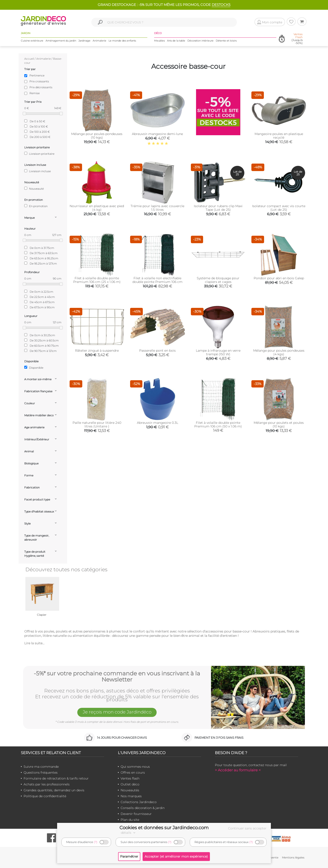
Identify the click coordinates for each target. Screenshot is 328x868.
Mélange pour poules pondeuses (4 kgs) (279, 352)
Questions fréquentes (41, 772)
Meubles (159, 41)
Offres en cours (133, 772)
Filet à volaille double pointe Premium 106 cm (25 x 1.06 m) (97, 280)
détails (129, 833)
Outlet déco (130, 784)
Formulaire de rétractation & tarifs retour (56, 778)
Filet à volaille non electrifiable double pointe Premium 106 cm (157, 280)
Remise (35, 93)
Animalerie (100, 41)
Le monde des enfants (122, 41)
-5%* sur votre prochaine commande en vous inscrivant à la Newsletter (117, 677)
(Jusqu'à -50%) (297, 39)
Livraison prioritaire (39, 154)
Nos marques (131, 796)
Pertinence (37, 75)
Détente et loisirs (226, 41)
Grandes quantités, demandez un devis (54, 790)
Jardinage (84, 41)
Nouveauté (34, 189)
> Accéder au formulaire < (238, 770)
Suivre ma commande (41, 767)
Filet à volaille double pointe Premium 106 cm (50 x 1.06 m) (218, 424)
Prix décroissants (41, 87)
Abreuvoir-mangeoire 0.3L (158, 423)
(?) (96, 842)
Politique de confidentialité (45, 796)
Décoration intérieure (200, 41)
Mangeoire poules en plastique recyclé (279, 136)
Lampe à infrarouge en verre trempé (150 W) (218, 352)
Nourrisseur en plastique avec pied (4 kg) (97, 208)
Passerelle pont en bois (157, 351)
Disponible (34, 368)
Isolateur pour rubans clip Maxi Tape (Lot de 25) (218, 208)
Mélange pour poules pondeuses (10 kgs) (97, 136)
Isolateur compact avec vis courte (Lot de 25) (279, 208)
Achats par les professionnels (47, 784)
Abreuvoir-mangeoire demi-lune (157, 134)
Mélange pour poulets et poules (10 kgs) (279, 424)
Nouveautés (130, 790)
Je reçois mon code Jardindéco (117, 712)
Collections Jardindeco (139, 802)
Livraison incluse (38, 171)
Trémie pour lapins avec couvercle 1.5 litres (157, 208)
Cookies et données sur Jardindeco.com (164, 828)
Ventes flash (130, 778)
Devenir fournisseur (136, 814)
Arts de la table (176, 41)
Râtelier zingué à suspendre (97, 351)
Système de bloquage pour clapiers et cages (218, 280)
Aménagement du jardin (61, 41)
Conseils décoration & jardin (143, 808)
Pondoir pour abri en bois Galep (279, 278)
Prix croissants (39, 81)
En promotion (36, 206)
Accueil (29, 59)
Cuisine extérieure (32, 41)
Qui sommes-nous (135, 767)
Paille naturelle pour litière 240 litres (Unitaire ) (97, 424)
